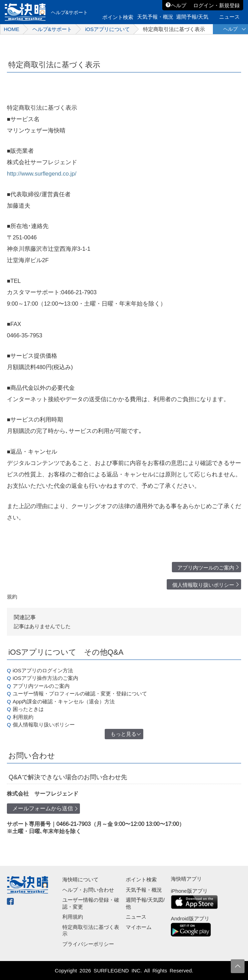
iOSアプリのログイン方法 (43, 670)
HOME (12, 29)
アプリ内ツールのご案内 (206, 568)
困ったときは (28, 709)
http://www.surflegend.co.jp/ (42, 174)
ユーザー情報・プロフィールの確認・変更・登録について (80, 694)
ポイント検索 (141, 879)
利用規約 (23, 717)
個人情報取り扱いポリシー (203, 585)
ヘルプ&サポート (52, 29)
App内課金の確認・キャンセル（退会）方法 (64, 701)
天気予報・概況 (144, 890)
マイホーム (139, 927)
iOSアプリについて (107, 29)
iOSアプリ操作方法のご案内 (45, 678)
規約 (12, 597)
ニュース (136, 917)
